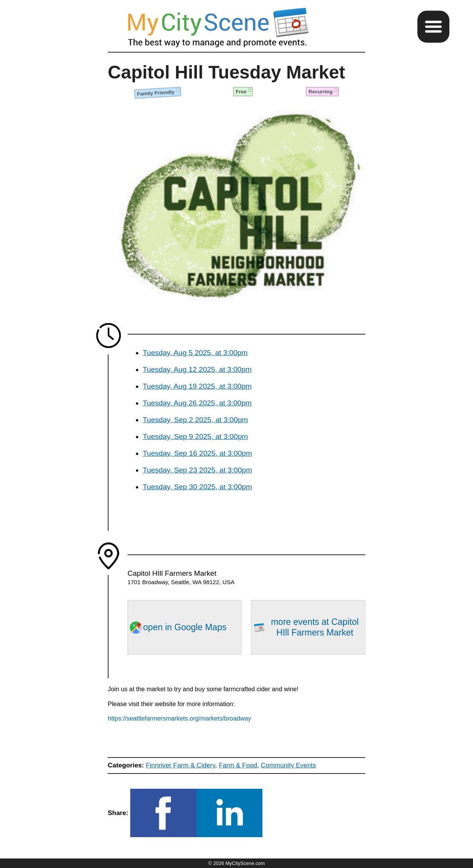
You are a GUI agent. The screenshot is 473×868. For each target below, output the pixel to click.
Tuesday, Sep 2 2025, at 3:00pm (195, 420)
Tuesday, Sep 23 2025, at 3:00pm (197, 470)
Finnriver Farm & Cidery (181, 765)
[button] (433, 27)
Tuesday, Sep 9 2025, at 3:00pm (195, 436)
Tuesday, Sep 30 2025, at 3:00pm (197, 487)
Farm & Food (238, 765)
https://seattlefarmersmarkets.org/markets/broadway (179, 718)
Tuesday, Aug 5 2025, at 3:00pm (195, 353)
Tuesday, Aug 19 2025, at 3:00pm (197, 386)
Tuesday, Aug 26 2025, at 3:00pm (197, 403)
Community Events (288, 765)
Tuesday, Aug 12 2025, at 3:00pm (197, 369)
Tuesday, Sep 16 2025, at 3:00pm (197, 453)
